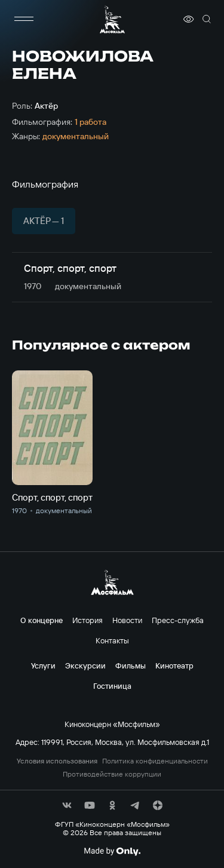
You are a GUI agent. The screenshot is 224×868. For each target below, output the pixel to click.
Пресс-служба (178, 620)
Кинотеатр (174, 665)
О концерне (42, 620)
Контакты (112, 640)
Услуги (43, 665)
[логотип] (112, 19)
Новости (127, 620)
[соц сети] (67, 805)
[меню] (24, 19)
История (88, 620)
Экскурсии (85, 665)
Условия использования (57, 761)
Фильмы (131, 665)
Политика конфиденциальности (155, 761)
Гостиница (112, 686)
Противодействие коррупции (112, 774)
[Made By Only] (112, 851)
